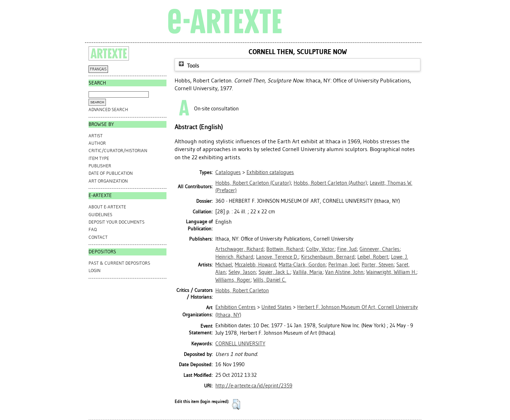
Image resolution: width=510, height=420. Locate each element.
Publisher (100, 166)
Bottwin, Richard (285, 249)
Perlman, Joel (344, 265)
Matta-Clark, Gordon (302, 265)
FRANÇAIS (98, 69)
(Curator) (253, 183)
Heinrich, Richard (234, 257)
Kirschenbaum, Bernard (328, 257)
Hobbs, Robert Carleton (242, 290)
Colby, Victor (320, 249)
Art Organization (108, 181)
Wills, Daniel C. (270, 280)
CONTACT (98, 237)
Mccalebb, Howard (255, 265)
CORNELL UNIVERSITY (240, 344)
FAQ (93, 229)
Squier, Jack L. (274, 272)
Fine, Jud (347, 249)
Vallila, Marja (308, 272)
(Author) (330, 183)
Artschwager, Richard (239, 249)
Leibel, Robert (373, 257)
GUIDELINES (100, 215)
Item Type (99, 158)
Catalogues (228, 172)
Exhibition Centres (236, 307)
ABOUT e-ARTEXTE (107, 207)
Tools (188, 66)
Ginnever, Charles (379, 249)
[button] (236, 404)
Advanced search (108, 110)
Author (97, 143)
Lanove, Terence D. (277, 257)
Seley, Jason (242, 272)
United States (276, 307)
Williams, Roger (233, 280)
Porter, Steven (378, 265)
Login (95, 271)
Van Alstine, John (344, 272)
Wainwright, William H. (391, 272)
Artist (96, 136)
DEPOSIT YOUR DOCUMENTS (117, 222)
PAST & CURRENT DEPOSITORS (119, 263)
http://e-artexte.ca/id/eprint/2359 (254, 386)
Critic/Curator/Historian (118, 151)
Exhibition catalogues (270, 172)
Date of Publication (111, 173)
